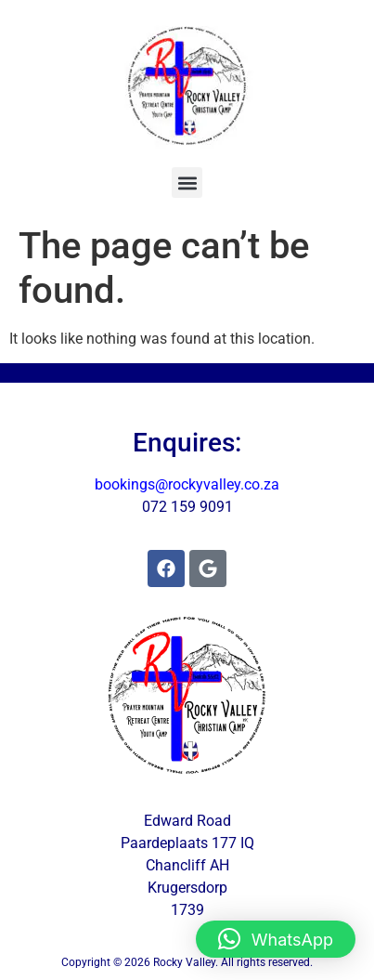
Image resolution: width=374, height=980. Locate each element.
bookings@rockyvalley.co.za (187, 484)
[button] (187, 183)
